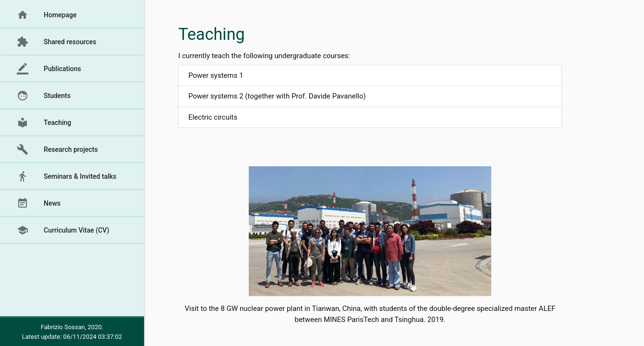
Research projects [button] (57, 149)
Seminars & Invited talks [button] (67, 176)
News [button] (39, 203)
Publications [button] (49, 69)
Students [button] (44, 96)
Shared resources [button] (57, 42)
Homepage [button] (47, 15)
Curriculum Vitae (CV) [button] (63, 230)
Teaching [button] (44, 123)
